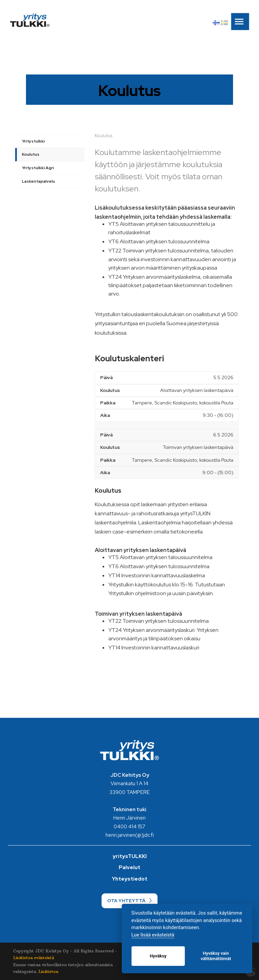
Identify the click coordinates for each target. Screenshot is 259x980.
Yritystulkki (33, 141)
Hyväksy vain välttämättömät (216, 956)
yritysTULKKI (130, 856)
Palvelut (129, 867)
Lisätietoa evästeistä (34, 958)
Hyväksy (158, 956)
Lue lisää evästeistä (153, 935)
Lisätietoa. (49, 971)
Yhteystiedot (130, 879)
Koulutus (31, 154)
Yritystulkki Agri (38, 168)
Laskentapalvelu (38, 181)
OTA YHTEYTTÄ (126, 900)
